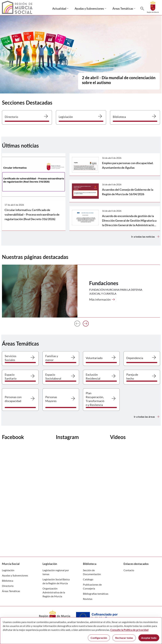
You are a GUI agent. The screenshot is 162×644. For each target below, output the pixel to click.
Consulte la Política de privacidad (129, 630)
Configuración (99, 638)
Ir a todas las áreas (147, 417)
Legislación (8, 570)
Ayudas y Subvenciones (15, 575)
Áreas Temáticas (11, 591)
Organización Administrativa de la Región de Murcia (54, 592)
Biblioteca (8, 581)
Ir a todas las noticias (146, 237)
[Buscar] (142, 9)
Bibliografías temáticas (96, 594)
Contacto (129, 570)
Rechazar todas (124, 638)
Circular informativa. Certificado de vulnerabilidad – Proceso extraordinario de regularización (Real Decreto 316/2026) (32, 214)
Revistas (88, 599)
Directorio (8, 586)
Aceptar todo (149, 638)
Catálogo (88, 579)
